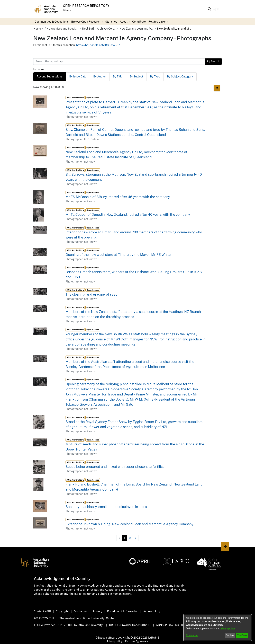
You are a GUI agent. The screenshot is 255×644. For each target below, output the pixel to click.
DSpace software (107, 638)
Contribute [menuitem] (139, 22)
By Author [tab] (100, 77)
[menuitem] (87, 22)
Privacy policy (115, 641)
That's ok (242, 635)
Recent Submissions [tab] (50, 77)
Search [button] (213, 61)
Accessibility (152, 611)
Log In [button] (216, 9)
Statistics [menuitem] (111, 22)
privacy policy (227, 629)
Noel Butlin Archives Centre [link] (99, 29)
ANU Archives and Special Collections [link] (61, 29)
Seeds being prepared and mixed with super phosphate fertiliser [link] (116, 467)
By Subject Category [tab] (180, 77)
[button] (210, 9)
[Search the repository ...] (119, 61)
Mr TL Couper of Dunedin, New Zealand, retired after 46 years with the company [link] (128, 215)
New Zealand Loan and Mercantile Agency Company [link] (136, 29)
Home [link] (37, 29)
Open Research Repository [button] (86, 6)
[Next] (136, 538)
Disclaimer (81, 611)
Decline (230, 635)
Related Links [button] (157, 22)
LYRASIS (154, 638)
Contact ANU (42, 611)
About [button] (124, 22)
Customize (192, 635)
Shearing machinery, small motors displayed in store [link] (106, 507)
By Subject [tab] (136, 77)
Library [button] (67, 10)
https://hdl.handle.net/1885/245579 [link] (99, 45)
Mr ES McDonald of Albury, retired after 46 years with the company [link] (118, 197)
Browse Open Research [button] (86, 22)
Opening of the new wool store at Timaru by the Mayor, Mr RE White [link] (118, 255)
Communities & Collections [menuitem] (52, 22)
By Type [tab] (155, 77)
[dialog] (218, 628)
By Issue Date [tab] (78, 77)
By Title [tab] (118, 77)
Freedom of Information (123, 611)
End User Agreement (137, 641)
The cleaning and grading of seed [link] (92, 294)
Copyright (62, 611)
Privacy (98, 611)
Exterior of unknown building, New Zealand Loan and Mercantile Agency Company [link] (129, 524)
